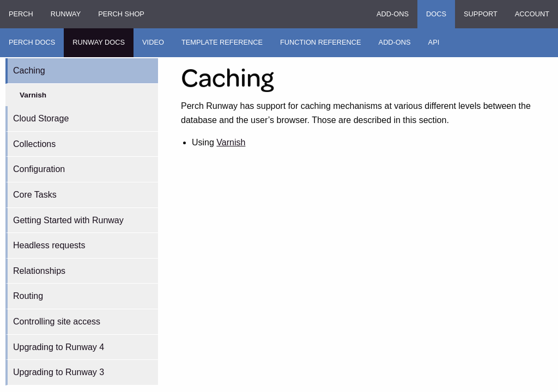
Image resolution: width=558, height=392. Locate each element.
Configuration (39, 169)
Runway (66, 14)
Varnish (33, 95)
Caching (29, 71)
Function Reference (321, 42)
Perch (21, 14)
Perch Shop (121, 14)
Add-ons (393, 14)
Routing (28, 296)
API (434, 42)
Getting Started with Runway (68, 220)
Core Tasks (35, 195)
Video (153, 42)
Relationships (39, 271)
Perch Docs (32, 42)
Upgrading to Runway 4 (59, 347)
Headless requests (49, 245)
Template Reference (222, 42)
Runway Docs (99, 42)
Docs (436, 14)
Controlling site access (57, 321)
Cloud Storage (41, 118)
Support (481, 14)
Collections (34, 144)
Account (532, 14)
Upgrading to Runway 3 (59, 372)
